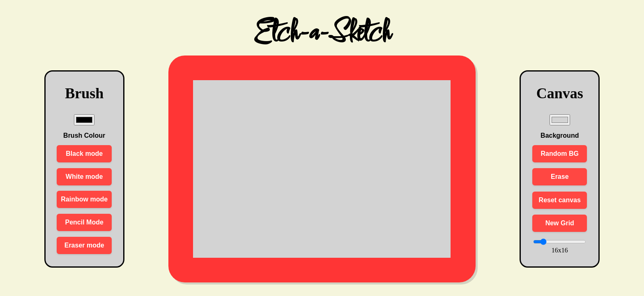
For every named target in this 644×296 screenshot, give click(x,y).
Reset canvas (560, 200)
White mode (84, 177)
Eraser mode (84, 245)
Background (560, 135)
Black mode (84, 154)
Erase (560, 177)
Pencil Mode (84, 222)
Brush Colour (84, 135)
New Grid (560, 223)
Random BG (560, 154)
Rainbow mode (84, 199)
